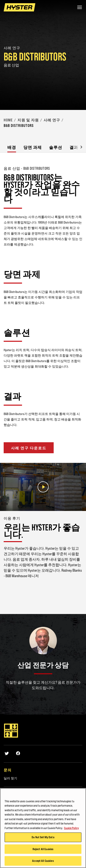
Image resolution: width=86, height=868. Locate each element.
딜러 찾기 (10, 778)
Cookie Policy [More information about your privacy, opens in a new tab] (71, 828)
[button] (78, 147)
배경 (12, 147)
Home (8, 120)
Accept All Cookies (43, 861)
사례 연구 (52, 120)
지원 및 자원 (28, 120)
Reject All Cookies (43, 849)
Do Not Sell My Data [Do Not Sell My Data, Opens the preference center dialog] (43, 837)
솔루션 (56, 147)
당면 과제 (33, 147)
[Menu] (80, 7)
